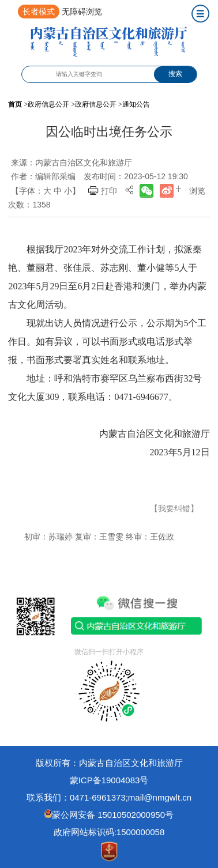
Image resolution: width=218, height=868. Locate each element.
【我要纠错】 (174, 508)
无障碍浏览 (82, 12)
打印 (109, 191)
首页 (15, 104)
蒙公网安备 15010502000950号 (113, 815)
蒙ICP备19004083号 (109, 780)
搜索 (175, 74)
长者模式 (39, 12)
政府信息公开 (48, 104)
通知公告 (136, 104)
